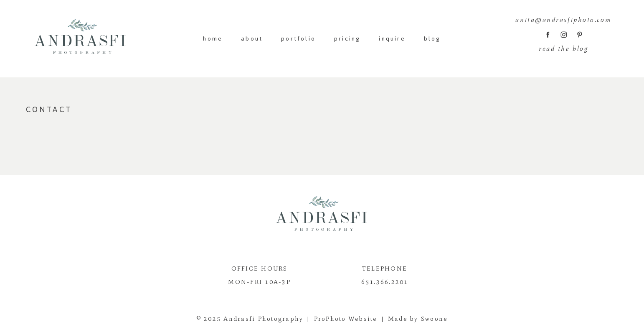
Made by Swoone (418, 319)
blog (432, 39)
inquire (392, 39)
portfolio (298, 39)
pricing (347, 39)
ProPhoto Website (346, 319)
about (252, 39)
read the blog (563, 49)
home (213, 39)
